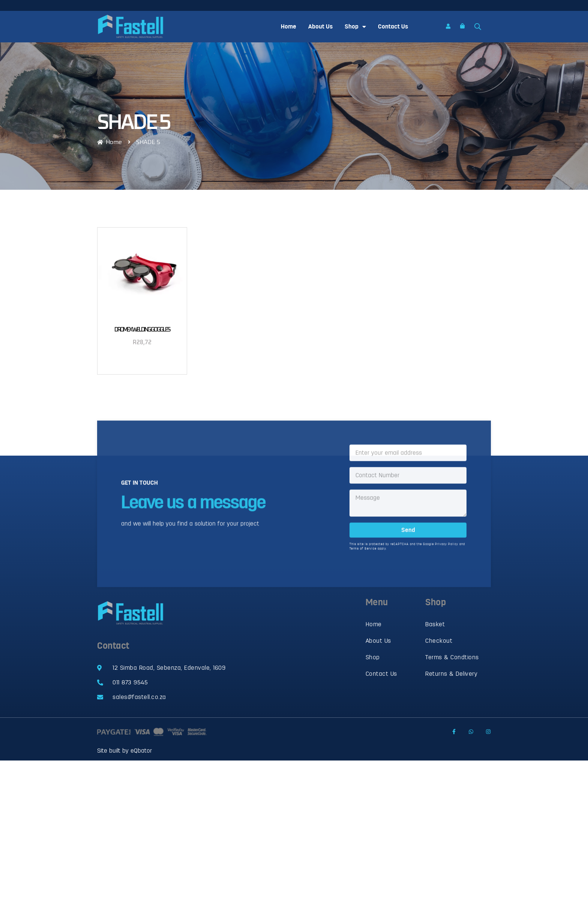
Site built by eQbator (124, 751)
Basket (435, 624)
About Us (320, 26)
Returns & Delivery (451, 674)
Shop (355, 27)
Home (289, 26)
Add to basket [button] (142, 362)
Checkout (439, 641)
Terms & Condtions (452, 657)
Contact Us (393, 26)
